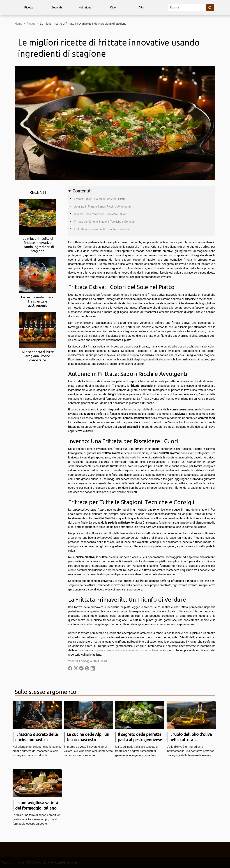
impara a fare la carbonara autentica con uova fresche (128, 650)
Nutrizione (85, 7)
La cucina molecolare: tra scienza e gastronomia (38, 301)
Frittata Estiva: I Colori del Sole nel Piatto (100, 199)
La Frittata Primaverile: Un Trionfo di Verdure (102, 229)
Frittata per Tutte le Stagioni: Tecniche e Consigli (104, 222)
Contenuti (82, 191)
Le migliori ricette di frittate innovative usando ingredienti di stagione (38, 245)
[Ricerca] (186, 8)
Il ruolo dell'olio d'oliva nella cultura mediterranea (191, 740)
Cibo (113, 7)
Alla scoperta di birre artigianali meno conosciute (38, 356)
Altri (141, 7)
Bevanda (57, 7)
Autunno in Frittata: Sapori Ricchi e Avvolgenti (102, 207)
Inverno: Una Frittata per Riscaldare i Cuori (100, 214)
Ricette (29, 7)
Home (19, 24)
